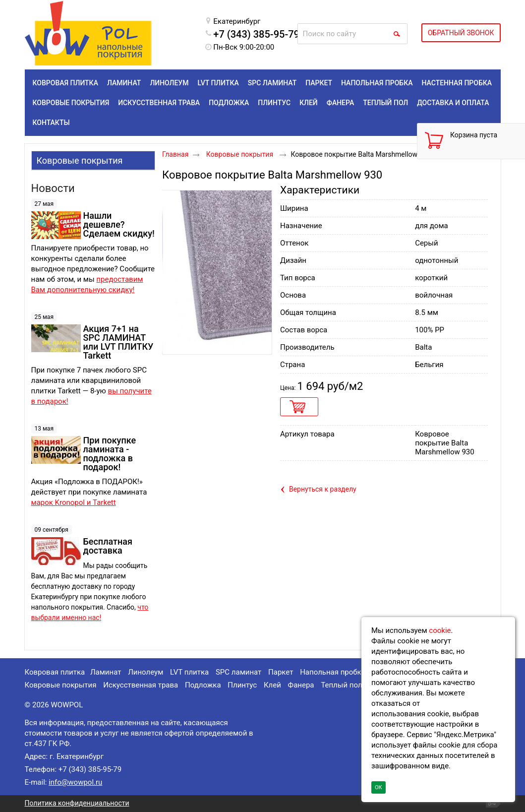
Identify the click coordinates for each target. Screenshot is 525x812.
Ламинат (106, 672)
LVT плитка (189, 672)
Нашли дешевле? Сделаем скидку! (119, 224)
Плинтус (242, 685)
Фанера (301, 685)
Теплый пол (341, 685)
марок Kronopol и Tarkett (74, 502)
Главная (175, 154)
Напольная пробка (333, 672)
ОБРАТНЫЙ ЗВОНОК (461, 33)
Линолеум (146, 672)
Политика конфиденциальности (77, 803)
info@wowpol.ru (75, 782)
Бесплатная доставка (108, 546)
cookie (440, 630)
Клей (272, 685)
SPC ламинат (238, 672)
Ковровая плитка (55, 672)
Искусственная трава (141, 685)
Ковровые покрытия (80, 160)
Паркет (281, 672)
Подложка (203, 685)
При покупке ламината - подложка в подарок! (110, 454)
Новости (53, 188)
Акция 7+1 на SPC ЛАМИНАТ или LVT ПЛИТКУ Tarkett (118, 342)
